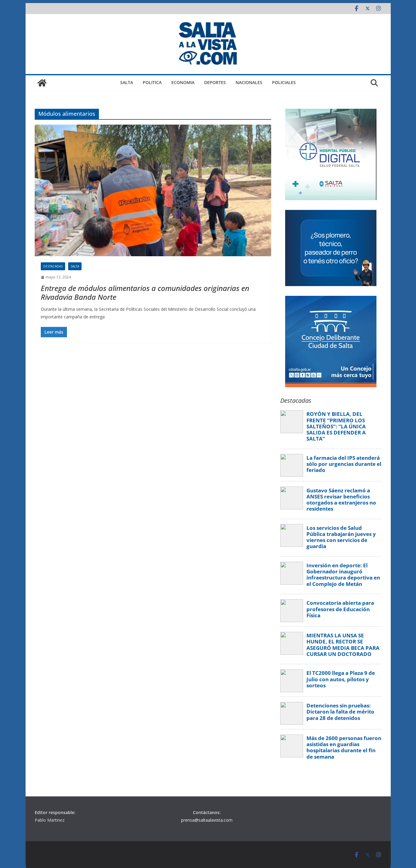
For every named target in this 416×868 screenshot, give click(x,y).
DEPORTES (215, 82)
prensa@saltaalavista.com (207, 820)
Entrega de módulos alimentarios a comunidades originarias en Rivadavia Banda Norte (145, 292)
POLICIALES (284, 82)
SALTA (127, 82)
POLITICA (152, 82)
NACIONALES (249, 82)
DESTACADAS (53, 266)
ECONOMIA (183, 82)
